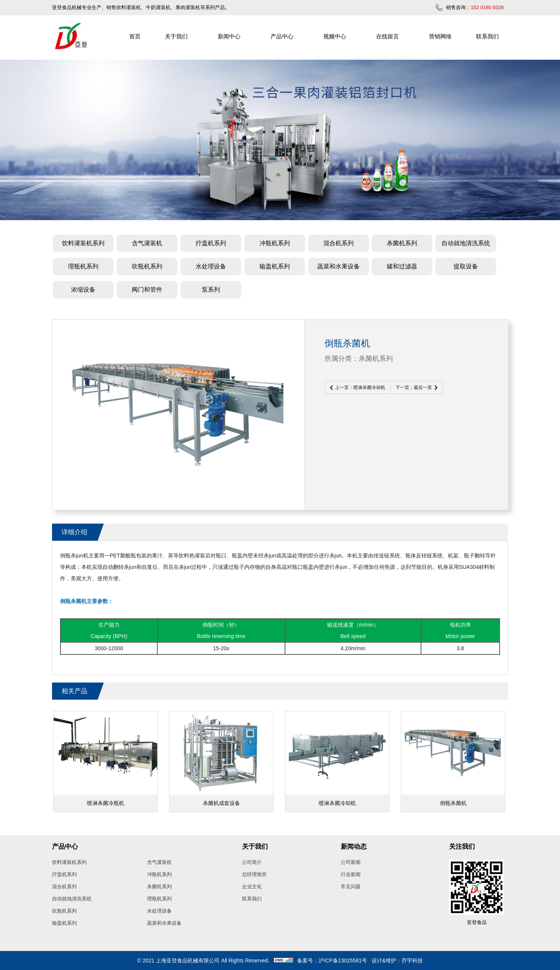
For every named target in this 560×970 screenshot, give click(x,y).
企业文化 (252, 887)
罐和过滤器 (402, 266)
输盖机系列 (275, 266)
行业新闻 (351, 874)
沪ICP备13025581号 (343, 960)
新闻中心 (229, 36)
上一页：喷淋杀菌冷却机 (360, 387)
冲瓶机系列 (275, 243)
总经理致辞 (254, 874)
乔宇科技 (412, 960)
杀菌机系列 (402, 243)
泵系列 (211, 290)
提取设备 (466, 266)
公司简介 (252, 862)
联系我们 (487, 36)
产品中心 (282, 36)
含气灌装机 (147, 243)
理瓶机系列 (83, 266)
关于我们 (176, 36)
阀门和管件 (147, 290)
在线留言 (388, 36)
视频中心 (335, 36)
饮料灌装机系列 (83, 243)
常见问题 (351, 887)
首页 (135, 36)
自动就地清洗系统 (466, 243)
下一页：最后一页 (414, 387)
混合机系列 (339, 243)
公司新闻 (351, 862)
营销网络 (440, 36)
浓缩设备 (83, 290)
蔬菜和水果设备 (339, 266)
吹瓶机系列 (147, 266)
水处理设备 (211, 266)
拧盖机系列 (211, 243)
